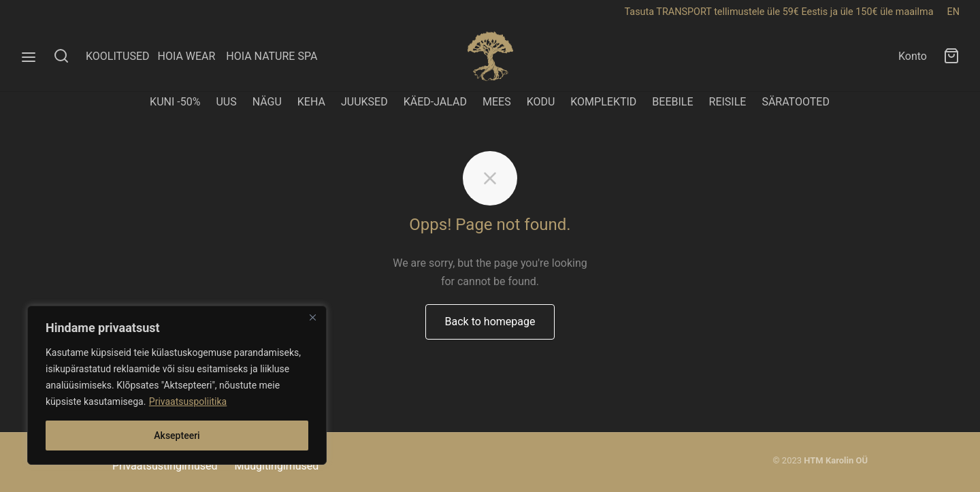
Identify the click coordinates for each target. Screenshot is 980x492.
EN (953, 12)
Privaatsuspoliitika (188, 401)
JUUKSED (364, 102)
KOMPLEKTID (603, 102)
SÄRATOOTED (796, 102)
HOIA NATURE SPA (272, 56)
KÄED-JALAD (435, 102)
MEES (497, 102)
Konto (913, 56)
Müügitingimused (276, 466)
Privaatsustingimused (165, 466)
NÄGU (267, 102)
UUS (226, 102)
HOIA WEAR (192, 56)
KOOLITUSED (118, 56)
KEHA (311, 102)
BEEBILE (672, 102)
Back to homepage (490, 322)
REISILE (728, 102)
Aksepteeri (177, 436)
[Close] (312, 317)
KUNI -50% (175, 102)
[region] (177, 385)
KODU (541, 102)
